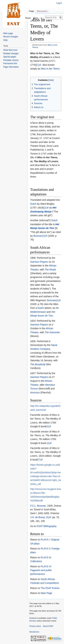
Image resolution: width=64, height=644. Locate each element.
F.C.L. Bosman (38, 506)
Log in (59, 3)
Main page (8, 33)
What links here (10, 50)
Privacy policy (35, 626)
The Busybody (38, 364)
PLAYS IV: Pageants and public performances (41, 570)
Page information (11, 67)
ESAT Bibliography (47, 526)
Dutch (33, 204)
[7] (39, 460)
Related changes (11, 53)
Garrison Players (39, 262)
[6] (48, 443)
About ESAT (48, 626)
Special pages (10, 57)
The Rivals (50, 270)
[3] (44, 236)
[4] (57, 300)
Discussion (42, 11)
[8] (47, 517)
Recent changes (11, 37)
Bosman (38, 236)
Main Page (46, 593)
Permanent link (10, 63)
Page (31, 11)
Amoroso (35, 393)
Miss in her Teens (50, 69)
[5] (47, 426)
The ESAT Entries (50, 588)
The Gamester (52, 332)
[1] (38, 65)
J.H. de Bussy (37, 517)
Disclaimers (34, 632)
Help (5, 40)
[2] (45, 208)
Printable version (11, 60)
